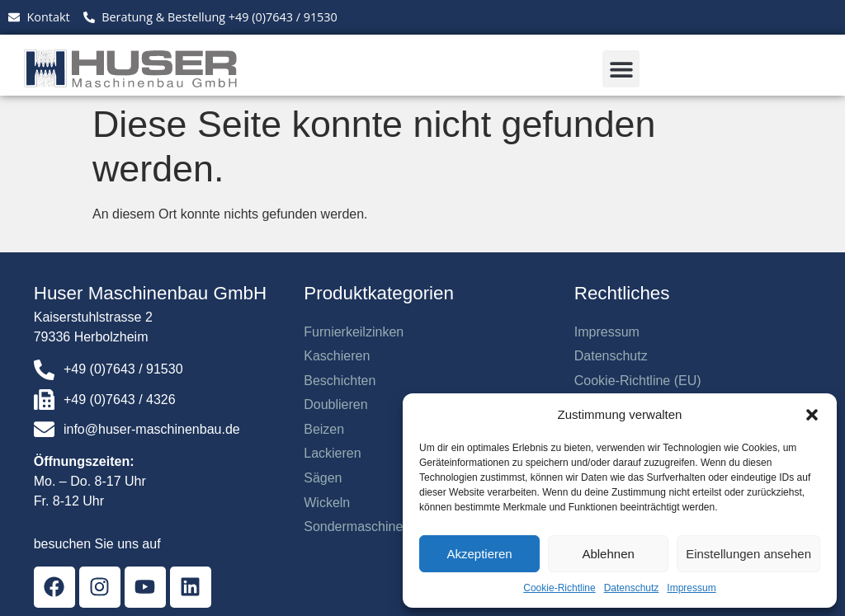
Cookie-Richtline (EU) (638, 381)
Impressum (691, 588)
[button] (812, 415)
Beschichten (340, 381)
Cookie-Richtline (559, 588)
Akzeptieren (479, 554)
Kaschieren (337, 356)
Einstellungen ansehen (748, 554)
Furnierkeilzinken (354, 332)
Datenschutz (632, 588)
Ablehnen (608, 554)
